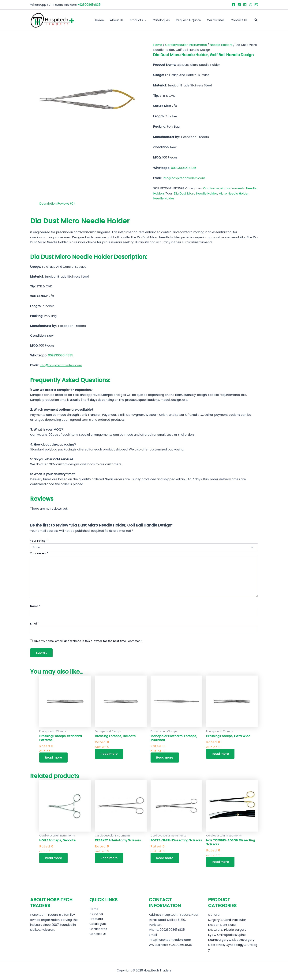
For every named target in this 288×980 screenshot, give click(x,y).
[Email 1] (256, 5)
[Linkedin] (245, 5)
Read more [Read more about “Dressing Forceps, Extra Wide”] (220, 754)
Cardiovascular (235, 920)
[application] (145, 20)
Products (138, 20)
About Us (117, 20)
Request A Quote (188, 20)
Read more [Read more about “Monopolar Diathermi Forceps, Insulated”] (165, 758)
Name (35, 606)
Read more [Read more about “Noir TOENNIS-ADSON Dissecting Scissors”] (220, 862)
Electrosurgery (243, 940)
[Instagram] (239, 5)
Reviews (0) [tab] (66, 204)
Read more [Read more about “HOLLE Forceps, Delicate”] (53, 858)
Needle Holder (164, 198)
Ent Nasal (229, 925)
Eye (211, 935)
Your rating (39, 541)
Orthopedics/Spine (231, 935)
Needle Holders (221, 45)
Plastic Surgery (235, 930)
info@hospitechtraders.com (184, 178)
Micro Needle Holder (234, 193)
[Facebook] (234, 5)
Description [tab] (48, 204)
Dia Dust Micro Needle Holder (196, 193)
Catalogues (161, 20)
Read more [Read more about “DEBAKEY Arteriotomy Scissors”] (109, 858)
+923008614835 (89, 5)
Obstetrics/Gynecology (226, 945)
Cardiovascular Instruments (186, 45)
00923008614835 (184, 168)
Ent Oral (214, 930)
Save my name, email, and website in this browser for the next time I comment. (88, 641)
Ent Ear (213, 925)
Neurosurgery (218, 940)
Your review (39, 553)
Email (35, 624)
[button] (256, 20)
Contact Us (239, 20)
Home (99, 20)
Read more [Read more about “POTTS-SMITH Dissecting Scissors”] (165, 858)
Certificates (216, 20)
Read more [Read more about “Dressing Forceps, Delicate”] (109, 754)
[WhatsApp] (251, 5)
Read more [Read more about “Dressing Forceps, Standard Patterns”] (53, 758)
